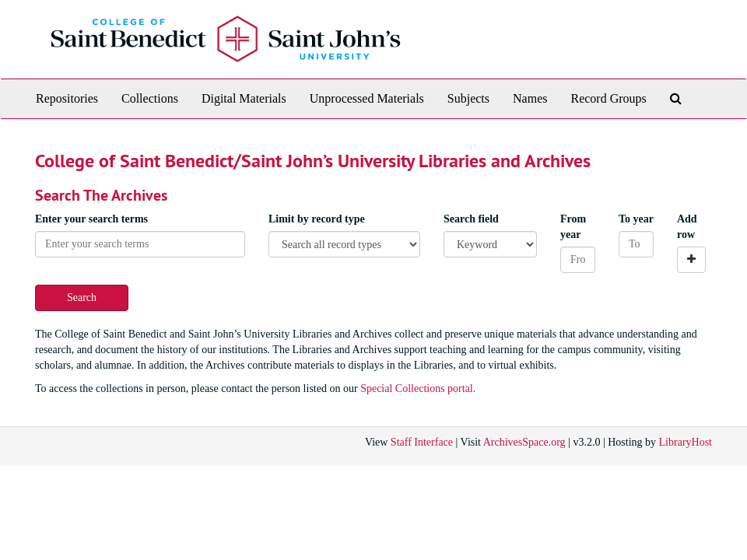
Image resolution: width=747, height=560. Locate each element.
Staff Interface (422, 442)
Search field (471, 219)
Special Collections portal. (418, 388)
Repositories (67, 98)
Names (530, 98)
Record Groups (608, 98)
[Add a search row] (691, 260)
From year (573, 227)
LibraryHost (686, 442)
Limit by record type (317, 219)
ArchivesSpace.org (524, 442)
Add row (687, 227)
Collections (150, 98)
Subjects (468, 98)
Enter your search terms (91, 219)
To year (636, 219)
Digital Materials (244, 98)
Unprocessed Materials (367, 98)
